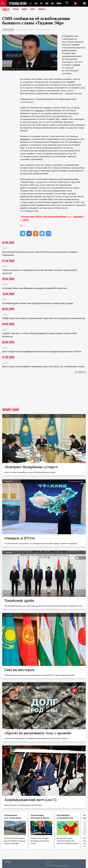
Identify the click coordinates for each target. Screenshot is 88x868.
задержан (25, 139)
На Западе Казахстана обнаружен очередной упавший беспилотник (34, 288)
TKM (47, 3)
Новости (6, 9)
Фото (33, 9)
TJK (42, 3)
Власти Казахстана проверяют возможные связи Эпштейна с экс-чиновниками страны (43, 366)
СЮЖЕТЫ (42, 9)
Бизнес (31, 30)
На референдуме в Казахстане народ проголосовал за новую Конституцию (38, 303)
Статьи (16, 9)
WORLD (60, 3)
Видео (24, 9)
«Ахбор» (76, 65)
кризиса (40, 110)
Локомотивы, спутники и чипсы (40, 817)
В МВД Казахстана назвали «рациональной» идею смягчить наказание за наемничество (44, 318)
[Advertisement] (44, 392)
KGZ (36, 3)
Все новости (80, 372)
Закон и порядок (22, 30)
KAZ (30, 3)
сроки (54, 202)
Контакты (8, 862)
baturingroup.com (61, 866)
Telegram (77, 217)
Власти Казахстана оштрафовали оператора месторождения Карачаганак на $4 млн (42, 351)
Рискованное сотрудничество (65, 817)
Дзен (26, 220)
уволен (48, 108)
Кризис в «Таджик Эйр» (43, 30)
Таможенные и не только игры (13, 817)
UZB (53, 3)
